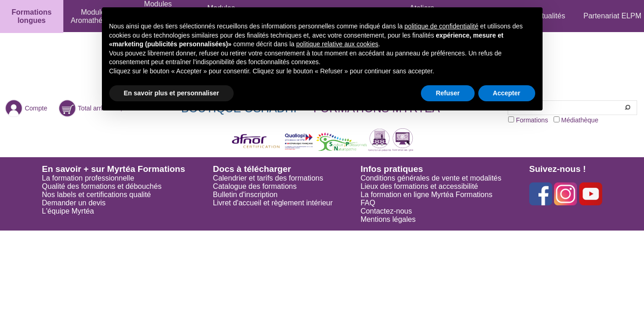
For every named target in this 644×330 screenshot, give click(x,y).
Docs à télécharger (252, 169)
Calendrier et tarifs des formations (268, 178)
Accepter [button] (507, 93)
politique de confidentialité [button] (441, 26)
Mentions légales (388, 219)
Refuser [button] (448, 93)
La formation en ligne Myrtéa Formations (426, 195)
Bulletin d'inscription (245, 195)
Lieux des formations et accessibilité (419, 186)
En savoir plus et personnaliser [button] (172, 93)
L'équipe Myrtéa (68, 211)
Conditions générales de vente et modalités (431, 178)
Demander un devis (74, 203)
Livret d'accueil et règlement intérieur (273, 203)
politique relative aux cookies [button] (337, 44)
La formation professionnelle (88, 178)
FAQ (368, 203)
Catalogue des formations (255, 186)
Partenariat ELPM (612, 16)
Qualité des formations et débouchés (102, 186)
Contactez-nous (386, 211)
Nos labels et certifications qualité (96, 195)
